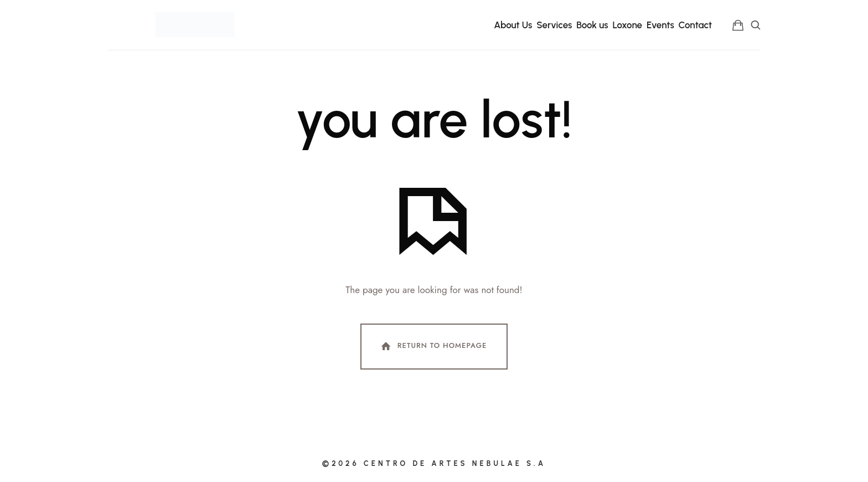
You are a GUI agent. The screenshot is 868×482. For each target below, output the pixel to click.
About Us (513, 25)
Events (660, 25)
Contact (696, 25)
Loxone (627, 25)
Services (554, 25)
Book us (592, 25)
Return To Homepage (433, 346)
